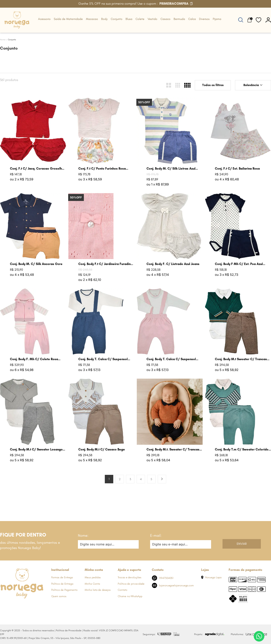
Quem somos (59, 596)
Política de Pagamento (64, 590)
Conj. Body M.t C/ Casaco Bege (102, 449)
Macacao (92, 19)
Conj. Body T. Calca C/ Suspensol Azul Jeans (103, 359)
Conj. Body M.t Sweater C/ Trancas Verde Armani (241, 359)
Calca (192, 19)
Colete (140, 19)
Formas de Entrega (62, 577)
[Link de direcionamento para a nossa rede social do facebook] (3, 606)
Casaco (165, 19)
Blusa (129, 19)
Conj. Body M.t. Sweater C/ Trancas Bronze (173, 450)
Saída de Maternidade (68, 19)
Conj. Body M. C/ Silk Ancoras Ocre (36, 264)
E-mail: (156, 535)
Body (104, 19)
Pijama (217, 19)
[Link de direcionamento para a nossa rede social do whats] (20, 606)
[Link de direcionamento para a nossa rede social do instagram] (12, 606)
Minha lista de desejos (97, 590)
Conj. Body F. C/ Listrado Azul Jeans (173, 264)
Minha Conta (92, 584)
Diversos (204, 19)
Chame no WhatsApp (130, 596)
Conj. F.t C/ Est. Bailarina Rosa (237, 169)
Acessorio (44, 19)
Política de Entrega (62, 584)
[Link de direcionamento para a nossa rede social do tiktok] (37, 606)
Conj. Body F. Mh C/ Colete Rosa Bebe (34, 359)
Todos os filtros (213, 85)
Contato (122, 590)
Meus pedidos (93, 577)
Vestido (152, 19)
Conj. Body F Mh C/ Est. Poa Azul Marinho (239, 264)
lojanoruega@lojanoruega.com (173, 585)
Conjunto (117, 19)
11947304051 (163, 578)
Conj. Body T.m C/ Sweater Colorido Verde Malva (242, 450)
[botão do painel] (268, 20)
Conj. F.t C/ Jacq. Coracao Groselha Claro (37, 169)
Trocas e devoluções (129, 577)
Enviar (242, 544)
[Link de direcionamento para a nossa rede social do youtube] (29, 606)
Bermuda (179, 19)
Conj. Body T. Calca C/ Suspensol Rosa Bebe (171, 359)
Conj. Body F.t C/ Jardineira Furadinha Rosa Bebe (106, 264)
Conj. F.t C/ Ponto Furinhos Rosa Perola (102, 169)
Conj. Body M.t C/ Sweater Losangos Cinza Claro (37, 450)
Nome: (83, 535)
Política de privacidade (131, 584)
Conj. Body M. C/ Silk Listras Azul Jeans (171, 169)
